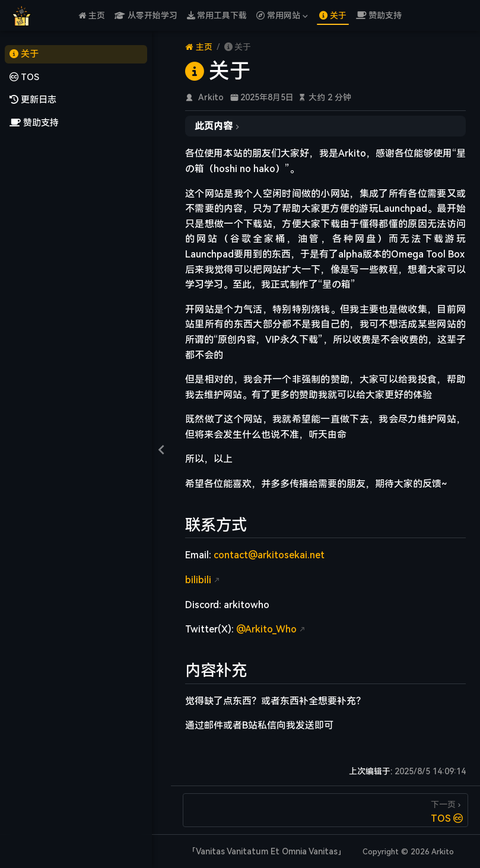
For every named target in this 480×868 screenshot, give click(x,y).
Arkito (211, 97)
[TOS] (325, 810)
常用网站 (282, 15)
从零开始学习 (146, 15)
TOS (24, 77)
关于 (333, 15)
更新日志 (33, 100)
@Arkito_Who (266, 629)
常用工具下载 (217, 15)
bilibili (198, 580)
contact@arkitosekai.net (269, 555)
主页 (92, 15)
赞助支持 (379, 15)
